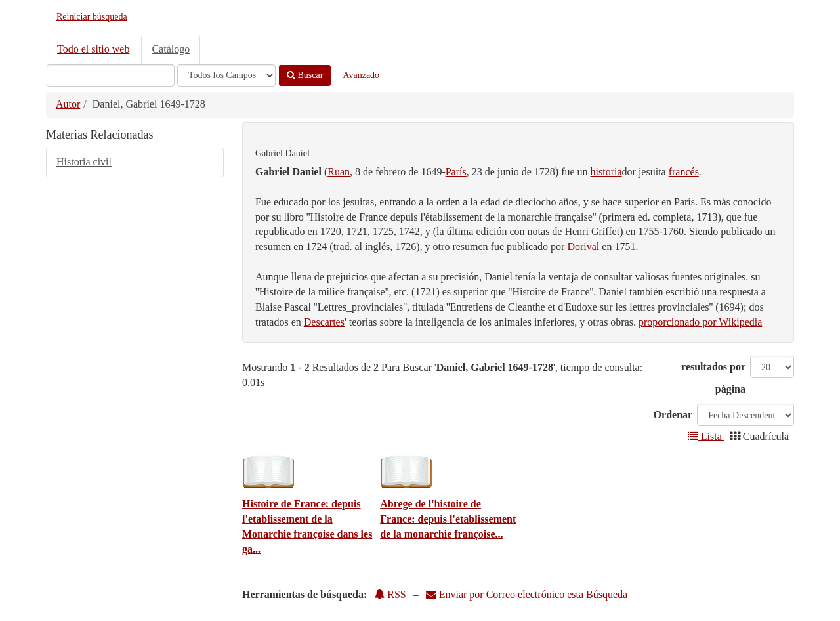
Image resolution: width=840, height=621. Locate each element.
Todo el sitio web (93, 49)
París (456, 172)
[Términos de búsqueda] (111, 75)
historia (606, 172)
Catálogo (171, 49)
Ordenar (673, 415)
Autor (68, 104)
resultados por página (713, 378)
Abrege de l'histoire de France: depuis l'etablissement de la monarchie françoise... (448, 519)
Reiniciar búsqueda (92, 17)
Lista (706, 436)
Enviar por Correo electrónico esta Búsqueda (527, 594)
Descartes (324, 322)
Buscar (305, 75)
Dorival (583, 246)
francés (684, 172)
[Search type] (226, 75)
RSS (390, 594)
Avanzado (361, 75)
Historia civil (84, 162)
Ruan (339, 172)
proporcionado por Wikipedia (700, 322)
